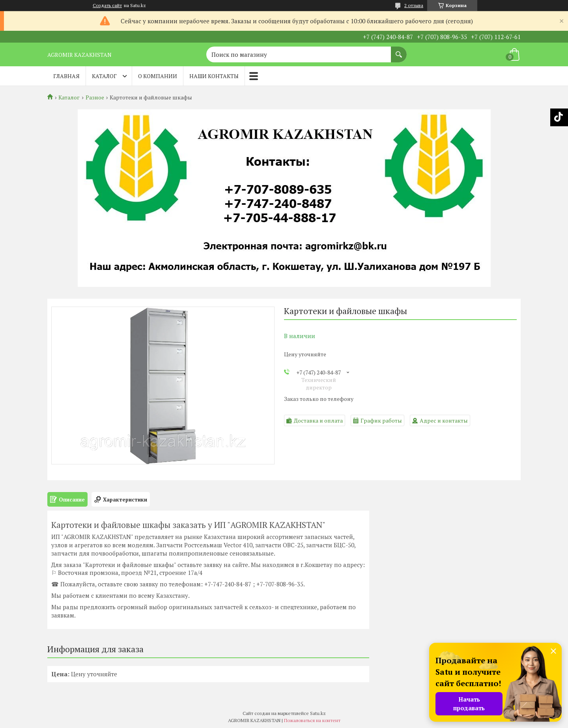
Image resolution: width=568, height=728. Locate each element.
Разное (95, 97)
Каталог (104, 76)
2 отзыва (414, 5)
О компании (158, 76)
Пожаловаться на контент (312, 720)
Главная (66, 76)
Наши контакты (214, 76)
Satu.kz (318, 713)
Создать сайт (107, 6)
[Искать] (399, 51)
